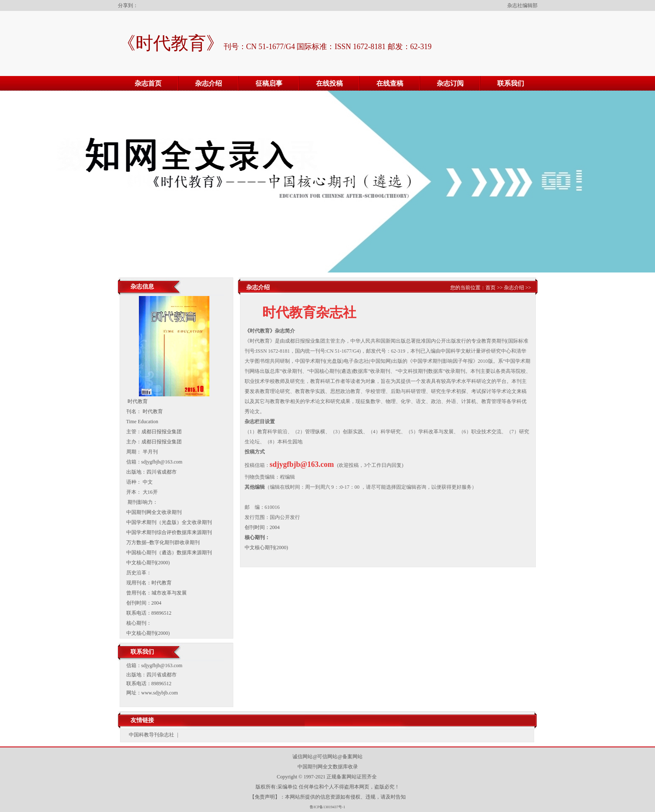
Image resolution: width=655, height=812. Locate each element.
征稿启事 (269, 83)
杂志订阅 (450, 83)
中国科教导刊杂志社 (151, 735)
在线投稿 (329, 83)
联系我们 (511, 83)
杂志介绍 (209, 83)
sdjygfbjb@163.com (162, 665)
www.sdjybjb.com (160, 693)
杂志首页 (148, 83)
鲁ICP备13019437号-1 (327, 807)
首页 (491, 288)
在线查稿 (390, 83)
